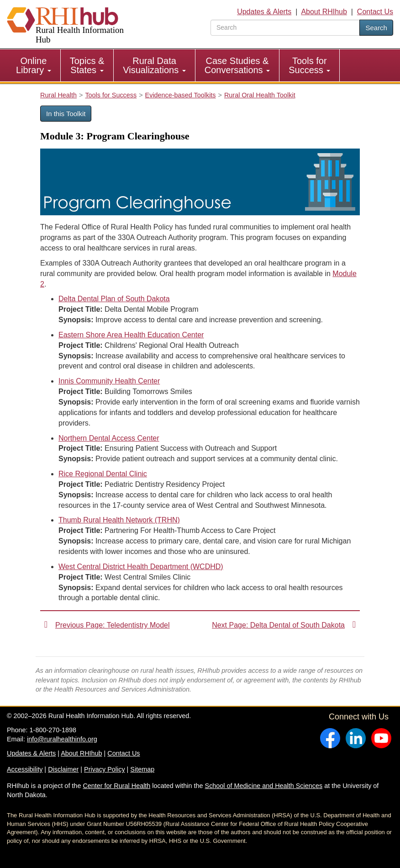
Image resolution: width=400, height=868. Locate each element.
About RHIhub (324, 12)
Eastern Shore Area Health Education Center (131, 335)
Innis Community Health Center (109, 381)
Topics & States (87, 65)
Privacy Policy (105, 769)
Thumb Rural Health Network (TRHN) (119, 520)
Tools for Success (309, 65)
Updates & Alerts (264, 12)
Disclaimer (63, 769)
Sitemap (142, 769)
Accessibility (25, 769)
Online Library (34, 65)
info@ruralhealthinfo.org (62, 739)
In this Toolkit (66, 114)
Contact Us (375, 12)
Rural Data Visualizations (154, 65)
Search (376, 28)
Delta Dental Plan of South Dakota (114, 299)
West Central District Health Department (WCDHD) (141, 567)
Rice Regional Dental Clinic (103, 474)
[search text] (285, 28)
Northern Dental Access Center (109, 438)
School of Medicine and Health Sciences (264, 786)
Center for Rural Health (116, 786)
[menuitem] (34, 65)
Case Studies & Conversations (237, 65)
